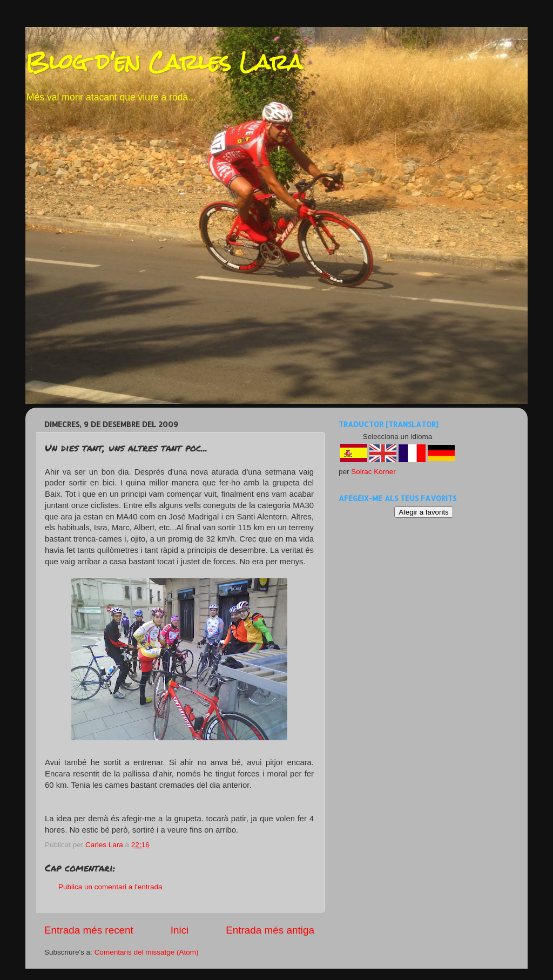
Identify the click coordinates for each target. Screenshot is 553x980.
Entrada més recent (89, 930)
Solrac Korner (373, 472)
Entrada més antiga (270, 930)
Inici (180, 930)
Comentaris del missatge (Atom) (147, 952)
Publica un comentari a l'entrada (110, 887)
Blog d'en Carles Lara (164, 62)
